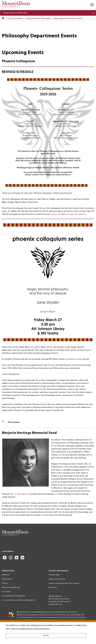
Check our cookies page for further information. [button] (30, 629)
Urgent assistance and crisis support (64, 583)
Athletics (6, 575)
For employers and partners (14, 596)
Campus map (54, 575)
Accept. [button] (46, 636)
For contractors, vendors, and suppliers (19, 600)
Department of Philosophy (15, 13)
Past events (14, 422)
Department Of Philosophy (38, 19)
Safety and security (57, 579)
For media (6, 592)
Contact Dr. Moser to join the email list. (68, 214)
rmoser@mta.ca (71, 359)
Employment (7, 579)
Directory (53, 587)
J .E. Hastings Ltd (21, 494)
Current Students (15, 19)
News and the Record (11, 587)
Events (5, 583)
